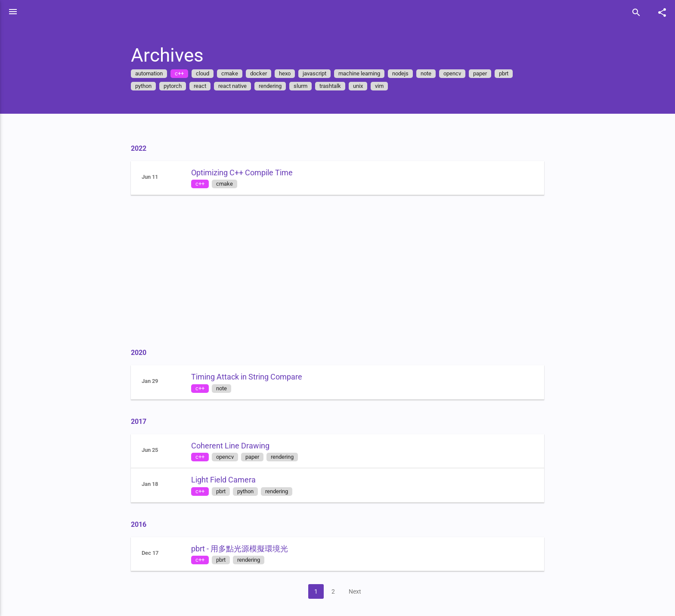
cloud (207, 73)
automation (154, 73)
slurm (305, 86)
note (431, 73)
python (148, 86)
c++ (184, 73)
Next (359, 591)
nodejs (405, 73)
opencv (457, 73)
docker (263, 73)
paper (485, 73)
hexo (290, 73)
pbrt (508, 73)
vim (384, 86)
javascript (319, 73)
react (205, 86)
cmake (234, 73)
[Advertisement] (342, 271)
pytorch (177, 86)
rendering (275, 86)
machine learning (364, 73)
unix (363, 86)
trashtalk (335, 86)
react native (237, 86)
